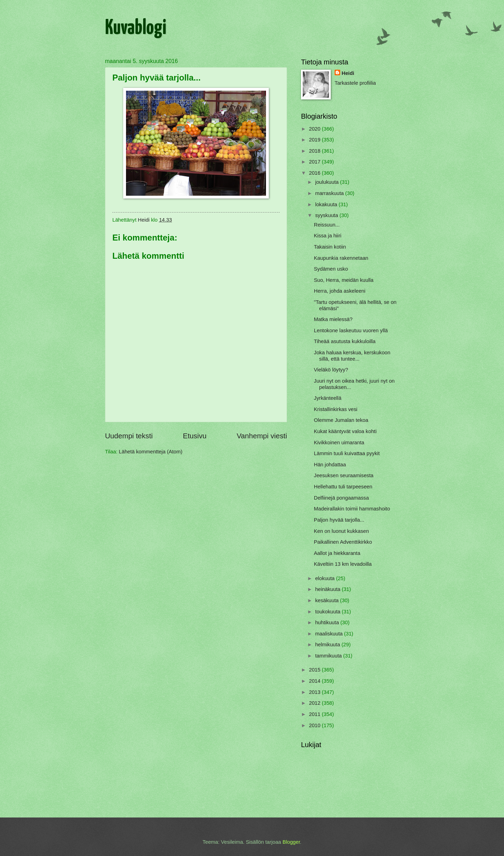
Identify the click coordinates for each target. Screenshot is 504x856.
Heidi (348, 73)
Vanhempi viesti (262, 436)
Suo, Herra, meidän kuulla (344, 280)
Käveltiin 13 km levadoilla (343, 564)
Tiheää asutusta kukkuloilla (345, 341)
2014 (316, 681)
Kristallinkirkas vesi (336, 409)
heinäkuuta (328, 589)
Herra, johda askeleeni (340, 291)
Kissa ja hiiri (328, 236)
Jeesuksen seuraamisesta (344, 475)
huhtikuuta (328, 622)
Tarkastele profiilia (355, 83)
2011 (316, 714)
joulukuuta (327, 182)
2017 (316, 162)
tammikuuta (329, 656)
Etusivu (195, 436)
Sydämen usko (331, 269)
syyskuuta (327, 215)
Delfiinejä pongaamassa (341, 498)
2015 (316, 670)
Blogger (291, 842)
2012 (316, 703)
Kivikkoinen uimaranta (339, 443)
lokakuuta (327, 204)
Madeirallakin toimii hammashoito (352, 509)
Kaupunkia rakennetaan (341, 258)
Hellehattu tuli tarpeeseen (343, 487)
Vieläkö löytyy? (331, 370)
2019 (316, 140)
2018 (316, 151)
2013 (316, 692)
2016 (316, 173)
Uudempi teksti (129, 436)
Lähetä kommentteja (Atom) (151, 452)
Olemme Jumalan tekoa (341, 420)
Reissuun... (327, 225)
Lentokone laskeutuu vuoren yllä (351, 330)
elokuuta (325, 578)
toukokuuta (328, 612)
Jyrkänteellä (328, 398)
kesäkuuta (327, 600)
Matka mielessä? (333, 319)
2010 (316, 725)
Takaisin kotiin (330, 247)
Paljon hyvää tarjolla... (339, 520)
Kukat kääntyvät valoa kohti (345, 431)
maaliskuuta (330, 634)
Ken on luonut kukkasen (341, 531)
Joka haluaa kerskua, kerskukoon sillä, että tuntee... (352, 356)
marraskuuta (330, 193)
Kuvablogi (136, 28)
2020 (316, 129)
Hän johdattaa (330, 465)
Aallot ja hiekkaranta (337, 553)
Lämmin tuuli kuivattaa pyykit (347, 453)
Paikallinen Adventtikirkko (343, 542)
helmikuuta (328, 645)
